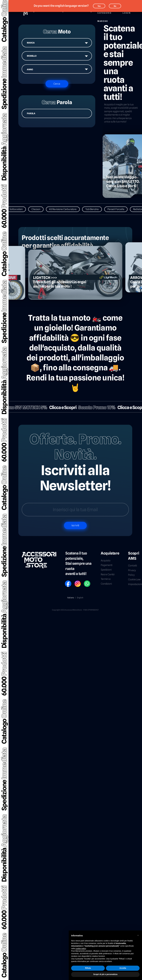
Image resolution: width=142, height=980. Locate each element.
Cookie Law (134, 579)
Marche (103, 19)
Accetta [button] (123, 968)
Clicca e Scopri (60, 407)
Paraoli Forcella (119, 209)
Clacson (39, 209)
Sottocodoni (19, 209)
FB (66, 582)
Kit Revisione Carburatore (66, 209)
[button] (138, 935)
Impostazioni (135, 584)
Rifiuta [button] (88, 968)
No (115, 6)
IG (75, 582)
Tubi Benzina (95, 209)
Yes (99, 6)
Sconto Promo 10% (94, 407)
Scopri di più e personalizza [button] (105, 974)
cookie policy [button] (81, 949)
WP (85, 582)
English (80, 598)
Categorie (104, 11)
